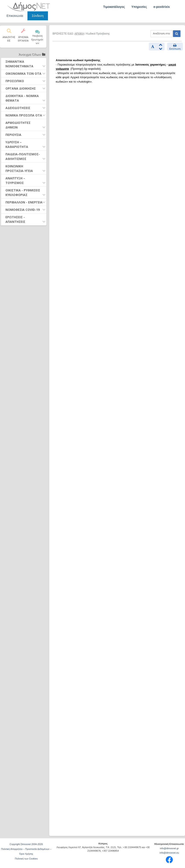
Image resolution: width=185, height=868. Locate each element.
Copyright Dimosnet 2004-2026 (26, 844)
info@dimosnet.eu (169, 853)
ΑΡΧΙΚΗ (79, 34)
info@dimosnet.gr (169, 848)
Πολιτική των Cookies (26, 859)
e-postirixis (162, 7)
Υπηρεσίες (139, 7)
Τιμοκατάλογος (114, 7)
